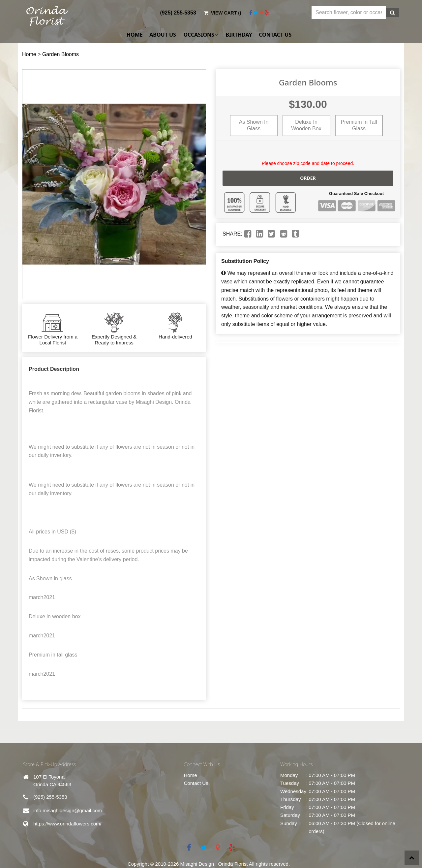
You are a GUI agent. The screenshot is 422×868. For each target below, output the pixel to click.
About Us (163, 35)
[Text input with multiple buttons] (349, 13)
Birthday (239, 35)
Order (308, 178)
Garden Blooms (60, 54)
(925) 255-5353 (178, 13)
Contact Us (275, 35)
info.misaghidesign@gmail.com (68, 810)
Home (135, 35)
